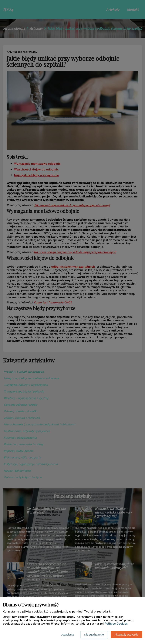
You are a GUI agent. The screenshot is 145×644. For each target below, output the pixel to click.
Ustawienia (67, 635)
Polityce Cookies (116, 623)
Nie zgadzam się (94, 635)
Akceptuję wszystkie (126, 635)
